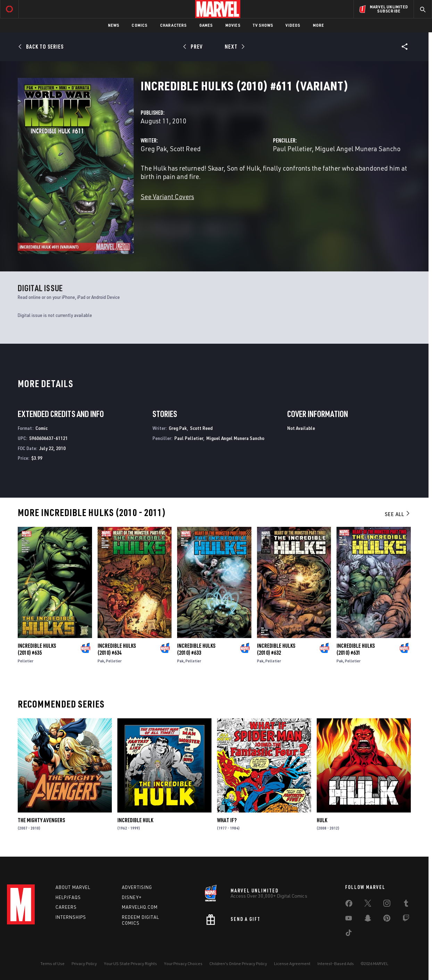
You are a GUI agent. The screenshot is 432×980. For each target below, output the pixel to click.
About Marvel (73, 887)
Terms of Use (52, 963)
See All (398, 514)
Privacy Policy (84, 963)
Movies (233, 25)
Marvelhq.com (140, 907)
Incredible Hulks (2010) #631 (356, 649)
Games (206, 25)
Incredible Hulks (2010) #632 (276, 649)
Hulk (322, 820)
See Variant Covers (167, 197)
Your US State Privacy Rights (130, 963)
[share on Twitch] (406, 920)
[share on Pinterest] (387, 920)
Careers (66, 907)
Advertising (137, 887)
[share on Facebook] (349, 905)
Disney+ (132, 897)
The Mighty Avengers (41, 820)
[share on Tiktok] (349, 934)
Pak (101, 661)
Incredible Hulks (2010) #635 (37, 649)
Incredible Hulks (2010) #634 (117, 649)
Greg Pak (154, 149)
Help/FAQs (68, 897)
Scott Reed (185, 149)
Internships (71, 917)
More (319, 25)
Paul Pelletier (292, 149)
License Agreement (292, 963)
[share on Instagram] (387, 905)
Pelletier (26, 661)
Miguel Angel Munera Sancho (358, 149)
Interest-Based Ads (336, 963)
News (114, 25)
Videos (293, 25)
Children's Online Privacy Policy (238, 963)
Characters (173, 25)
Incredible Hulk (135, 820)
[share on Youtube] (349, 920)
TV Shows (263, 25)
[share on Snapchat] (368, 920)
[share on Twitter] (368, 905)
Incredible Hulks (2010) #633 (196, 649)
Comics (139, 25)
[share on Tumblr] (406, 905)
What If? (227, 820)
